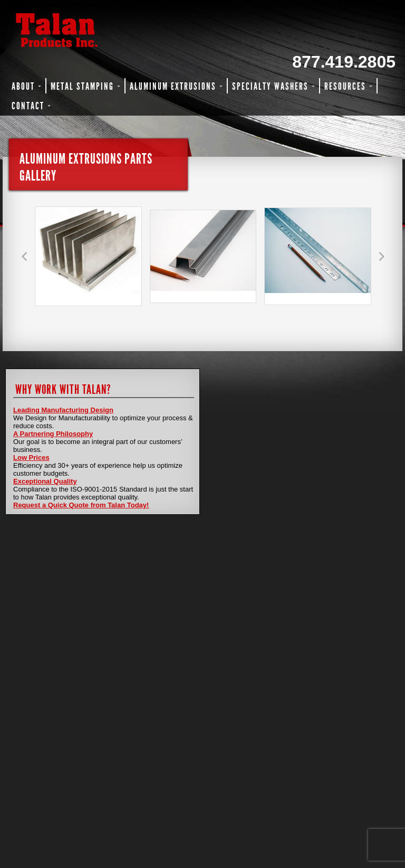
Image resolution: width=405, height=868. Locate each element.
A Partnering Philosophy (53, 434)
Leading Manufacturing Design (63, 410)
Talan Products (101, 30)
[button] (24, 257)
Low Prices (31, 457)
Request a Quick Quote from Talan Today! (81, 505)
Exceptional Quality (45, 481)
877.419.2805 (344, 62)
